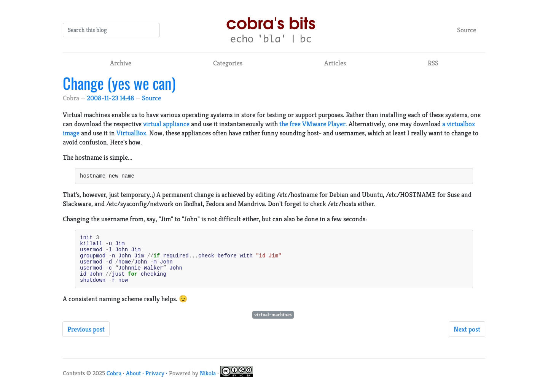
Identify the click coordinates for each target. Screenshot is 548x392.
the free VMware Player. (313, 124)
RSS (433, 63)
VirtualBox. (132, 133)
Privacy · (157, 383)
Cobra (114, 383)
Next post (467, 339)
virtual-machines (273, 325)
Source (467, 30)
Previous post (86, 339)
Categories (228, 63)
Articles (335, 63)
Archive (121, 63)
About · (136, 383)
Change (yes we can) (119, 83)
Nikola (208, 383)
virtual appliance (166, 124)
